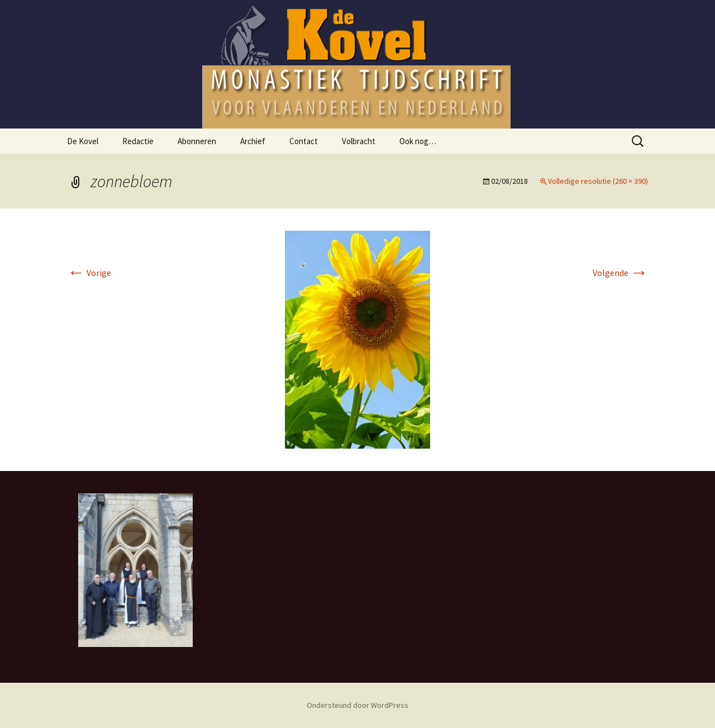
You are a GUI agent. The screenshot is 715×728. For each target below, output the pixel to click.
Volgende (620, 273)
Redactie (138, 141)
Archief (253, 141)
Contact (304, 141)
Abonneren (197, 141)
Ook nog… (418, 141)
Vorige (89, 273)
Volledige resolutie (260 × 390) (598, 181)
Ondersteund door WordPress (357, 705)
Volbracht (359, 141)
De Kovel (83, 141)
